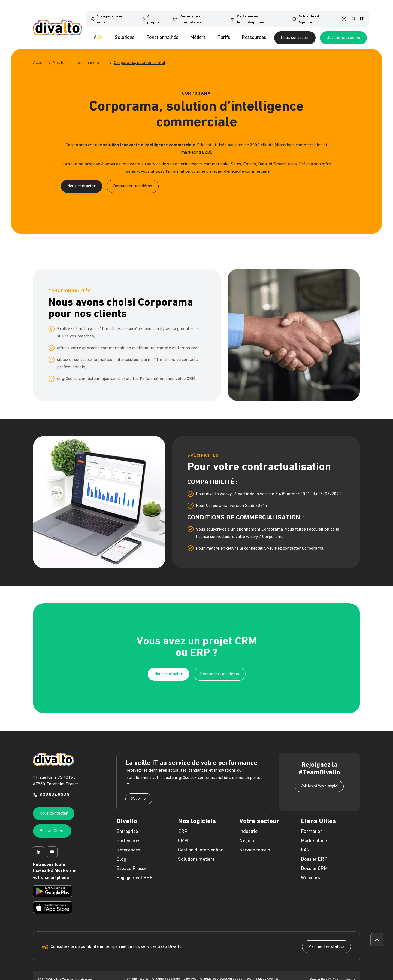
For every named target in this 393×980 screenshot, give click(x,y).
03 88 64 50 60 (55, 789)
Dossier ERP (314, 853)
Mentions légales (136, 973)
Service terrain (255, 844)
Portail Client (52, 825)
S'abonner (139, 792)
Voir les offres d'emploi (319, 780)
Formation (312, 825)
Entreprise (127, 825)
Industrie (248, 825)
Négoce (247, 835)
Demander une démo (133, 180)
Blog (121, 853)
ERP (183, 825)
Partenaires (128, 835)
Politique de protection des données (225, 973)
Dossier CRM (314, 862)
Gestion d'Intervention (201, 844)
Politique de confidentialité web (174, 973)
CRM (183, 835)
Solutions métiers (196, 853)
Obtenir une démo (363, 32)
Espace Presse (131, 862)
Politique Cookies (266, 973)
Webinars (310, 872)
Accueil (40, 57)
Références (128, 844)
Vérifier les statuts (327, 941)
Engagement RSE (134, 872)
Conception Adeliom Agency (333, 973)
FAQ (305, 844)
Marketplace (314, 835)
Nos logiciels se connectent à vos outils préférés (80, 57)
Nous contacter (315, 32)
